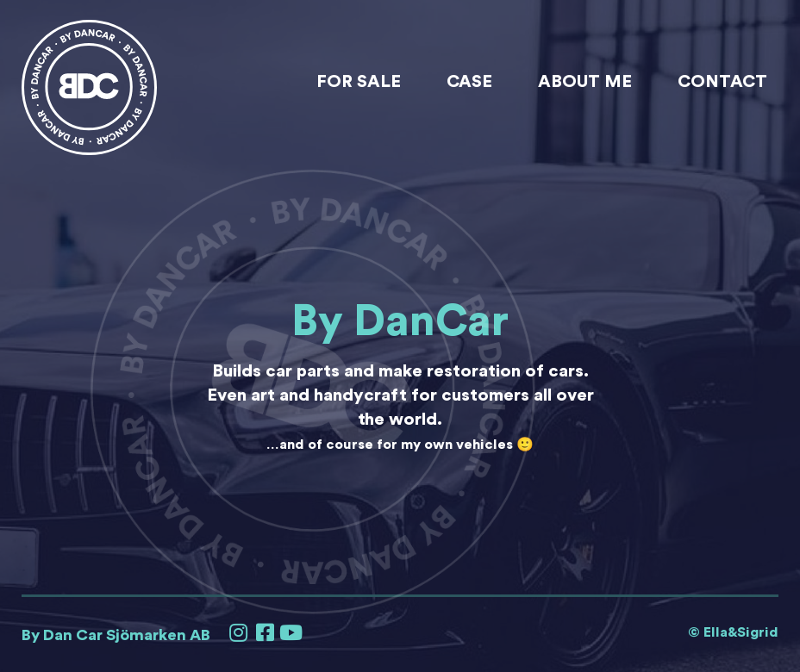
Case (469, 82)
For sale (359, 82)
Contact (722, 82)
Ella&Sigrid (741, 632)
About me (585, 82)
